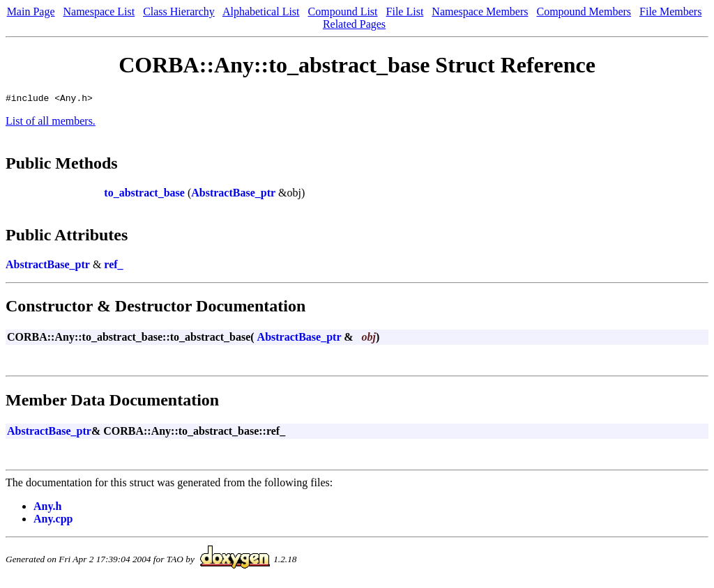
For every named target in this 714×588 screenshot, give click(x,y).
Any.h (47, 508)
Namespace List (99, 11)
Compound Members (584, 11)
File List (405, 11)
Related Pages (354, 24)
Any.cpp (53, 521)
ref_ (113, 266)
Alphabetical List (261, 11)
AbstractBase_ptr (233, 195)
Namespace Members (480, 11)
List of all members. (51, 123)
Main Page (31, 11)
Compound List (343, 11)
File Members (670, 11)
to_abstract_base (144, 195)
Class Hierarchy (179, 11)
